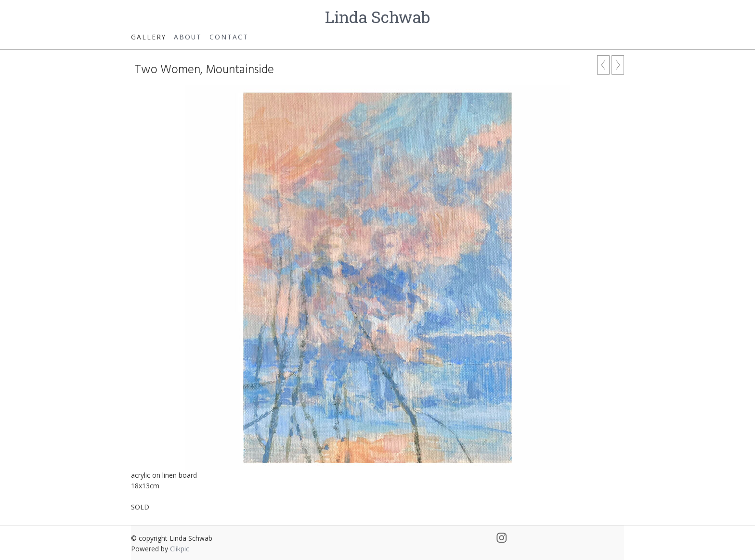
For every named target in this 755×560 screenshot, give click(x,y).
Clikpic (180, 549)
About (188, 37)
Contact (229, 37)
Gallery (149, 37)
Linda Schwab (377, 17)
